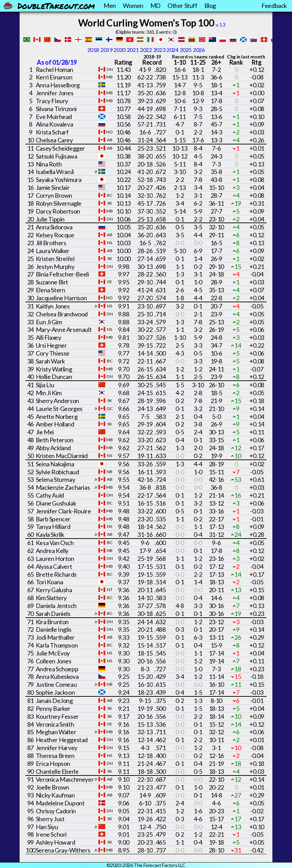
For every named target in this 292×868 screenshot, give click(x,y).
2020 (119, 50)
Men (110, 6)
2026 (199, 50)
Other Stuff (182, 6)
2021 (133, 50)
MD (155, 6)
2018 (93, 50)
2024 (172, 50)
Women (133, 6)
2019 (106, 50)
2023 (159, 50)
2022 (146, 50)
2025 (186, 50)
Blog (210, 6)
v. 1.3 (221, 25)
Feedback (274, 6)
